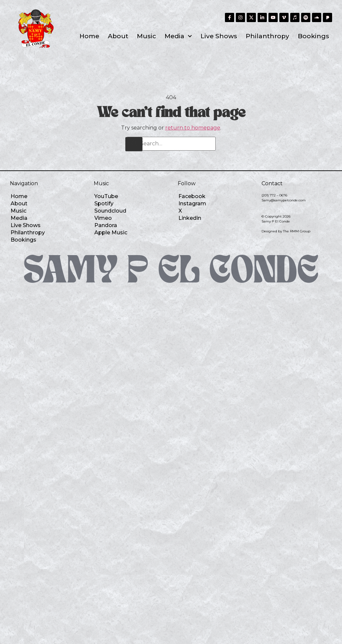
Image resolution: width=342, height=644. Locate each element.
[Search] (134, 144)
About (118, 36)
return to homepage (193, 128)
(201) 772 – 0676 (274, 195)
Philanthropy (267, 36)
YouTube (106, 196)
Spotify (104, 204)
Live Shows (219, 36)
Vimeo (103, 218)
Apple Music (111, 233)
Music (146, 36)
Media (178, 36)
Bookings (313, 36)
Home (89, 36)
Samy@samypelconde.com (284, 200)
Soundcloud (110, 211)
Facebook (192, 196)
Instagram (192, 204)
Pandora (106, 225)
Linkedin (190, 218)
